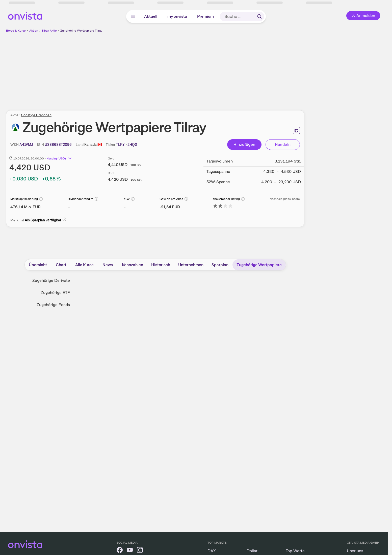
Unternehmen (191, 265)
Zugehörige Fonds (53, 305)
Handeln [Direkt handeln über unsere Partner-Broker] (283, 144)
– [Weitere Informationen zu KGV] (125, 207)
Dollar (252, 551)
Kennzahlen (133, 265)
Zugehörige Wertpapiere (259, 265)
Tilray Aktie (49, 31)
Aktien (34, 31)
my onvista (177, 16)
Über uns (355, 551)
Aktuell (151, 16)
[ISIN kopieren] (58, 145)
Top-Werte (295, 551)
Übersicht (38, 265)
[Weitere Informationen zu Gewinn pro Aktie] (170, 207)
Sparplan (220, 265)
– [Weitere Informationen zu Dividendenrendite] (69, 207)
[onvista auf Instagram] (140, 551)
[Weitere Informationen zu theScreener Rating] (223, 207)
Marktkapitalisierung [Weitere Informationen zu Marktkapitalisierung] (24, 199)
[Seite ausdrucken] (296, 130)
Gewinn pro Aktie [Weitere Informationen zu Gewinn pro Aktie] (171, 199)
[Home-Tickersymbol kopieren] (120, 145)
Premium (205, 16)
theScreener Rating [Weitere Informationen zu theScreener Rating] (227, 199)
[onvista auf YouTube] (130, 551)
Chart (61, 265)
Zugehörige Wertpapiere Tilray (81, 31)
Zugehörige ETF (55, 293)
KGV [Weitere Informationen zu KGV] (127, 199)
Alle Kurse (84, 265)
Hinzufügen (244, 144)
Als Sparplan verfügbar (43, 220)
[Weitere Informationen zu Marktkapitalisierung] (25, 207)
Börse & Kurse (16, 31)
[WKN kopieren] (26, 145)
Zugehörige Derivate (51, 280)
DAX (212, 551)
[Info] (41, 199)
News (108, 265)
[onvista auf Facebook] (120, 551)
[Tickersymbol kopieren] (132, 145)
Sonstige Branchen (36, 115)
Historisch (161, 265)
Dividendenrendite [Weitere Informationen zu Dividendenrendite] (81, 199)
